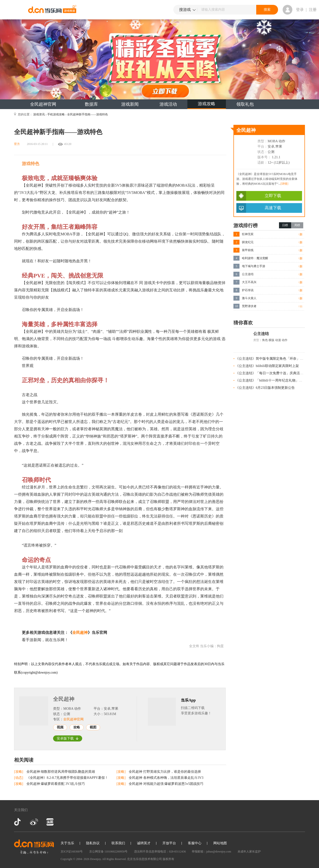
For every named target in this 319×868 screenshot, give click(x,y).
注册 (313, 10)
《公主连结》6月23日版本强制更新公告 (265, 388)
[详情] (284, 184)
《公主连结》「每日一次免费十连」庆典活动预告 (273, 373)
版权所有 (168, 859)
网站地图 (220, 843)
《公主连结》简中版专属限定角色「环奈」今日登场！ (276, 359)
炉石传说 (248, 290)
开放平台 (169, 843)
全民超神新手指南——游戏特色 (88, 114)
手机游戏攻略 (56, 114)
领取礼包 (245, 104)
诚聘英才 (144, 843)
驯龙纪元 (248, 242)
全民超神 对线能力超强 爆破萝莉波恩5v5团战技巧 (166, 784)
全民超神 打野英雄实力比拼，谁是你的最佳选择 (165, 772)
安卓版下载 (68, 738)
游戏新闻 (130, 104)
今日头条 (50, 822)
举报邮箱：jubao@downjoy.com (211, 852)
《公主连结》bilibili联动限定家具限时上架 (267, 366)
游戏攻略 (207, 104)
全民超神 (80, 633)
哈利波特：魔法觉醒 (255, 258)
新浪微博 (34, 822)
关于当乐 (67, 843)
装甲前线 (248, 250)
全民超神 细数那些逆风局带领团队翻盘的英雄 (61, 772)
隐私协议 (93, 843)
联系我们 (118, 843)
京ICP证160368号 (72, 852)
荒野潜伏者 (249, 306)
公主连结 (248, 274)
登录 (300, 10)
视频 (60, 727)
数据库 (91, 104)
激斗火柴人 (249, 298)
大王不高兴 (249, 282)
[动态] (19, 778)
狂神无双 (248, 234)
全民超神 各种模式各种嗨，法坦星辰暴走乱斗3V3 (166, 778)
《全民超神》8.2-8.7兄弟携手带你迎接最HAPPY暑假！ (67, 778)
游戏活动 (168, 104)
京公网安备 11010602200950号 (108, 852)
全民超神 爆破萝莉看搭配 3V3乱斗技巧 (56, 784)
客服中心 (195, 843)
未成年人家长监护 (249, 852)
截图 (93, 727)
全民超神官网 (43, 104)
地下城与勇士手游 (254, 266)
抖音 (18, 822)
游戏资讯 (39, 114)
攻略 (77, 727)
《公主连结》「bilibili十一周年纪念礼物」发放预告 (274, 380)
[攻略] (19, 772)
